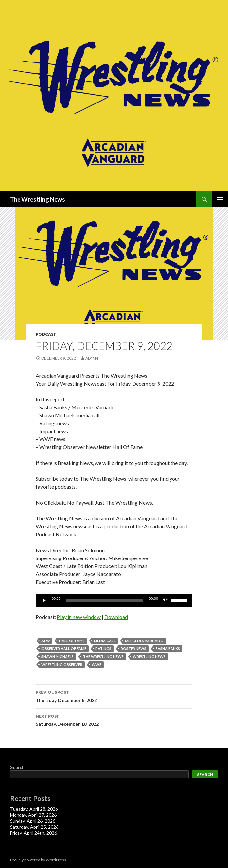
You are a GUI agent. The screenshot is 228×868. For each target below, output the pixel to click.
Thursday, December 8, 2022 (114, 696)
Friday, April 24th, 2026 (33, 833)
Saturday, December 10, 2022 (114, 720)
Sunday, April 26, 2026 (33, 821)
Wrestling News (149, 657)
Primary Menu (220, 199)
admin (92, 358)
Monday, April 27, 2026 (33, 815)
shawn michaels (57, 657)
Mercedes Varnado (144, 641)
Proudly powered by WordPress (38, 860)
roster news (133, 649)
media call (105, 641)
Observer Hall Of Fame (64, 649)
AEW (46, 641)
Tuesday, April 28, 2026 (34, 809)
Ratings (103, 649)
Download (116, 617)
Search (17, 767)
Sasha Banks (168, 649)
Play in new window (79, 617)
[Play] (44, 600)
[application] (114, 600)
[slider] (105, 600)
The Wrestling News (38, 199)
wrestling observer (62, 664)
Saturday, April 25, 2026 (34, 827)
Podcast (46, 334)
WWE (96, 664)
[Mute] (165, 600)
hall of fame (72, 641)
